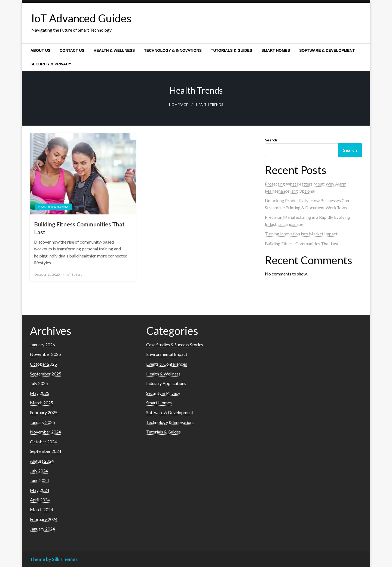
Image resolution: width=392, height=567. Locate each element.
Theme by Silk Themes (54, 559)
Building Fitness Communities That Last (79, 228)
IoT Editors (74, 275)
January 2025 (42, 422)
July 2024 (39, 471)
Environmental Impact (167, 354)
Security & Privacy (51, 64)
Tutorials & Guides (232, 50)
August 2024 (42, 461)
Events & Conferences (167, 364)
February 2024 (44, 519)
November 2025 (45, 354)
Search (271, 140)
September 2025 (46, 374)
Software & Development (327, 50)
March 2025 (42, 403)
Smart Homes (276, 50)
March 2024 (42, 509)
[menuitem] (40, 50)
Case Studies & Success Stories (175, 345)
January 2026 (42, 345)
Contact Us (72, 50)
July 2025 (39, 383)
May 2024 (40, 490)
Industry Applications (166, 383)
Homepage (179, 105)
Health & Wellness (114, 50)
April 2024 (40, 500)
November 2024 (45, 432)
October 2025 (43, 364)
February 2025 (44, 412)
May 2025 (40, 393)
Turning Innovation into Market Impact (301, 234)
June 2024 (39, 480)
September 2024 (46, 451)
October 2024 (43, 442)
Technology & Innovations (173, 50)
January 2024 (42, 529)
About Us (40, 50)
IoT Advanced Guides (81, 18)
